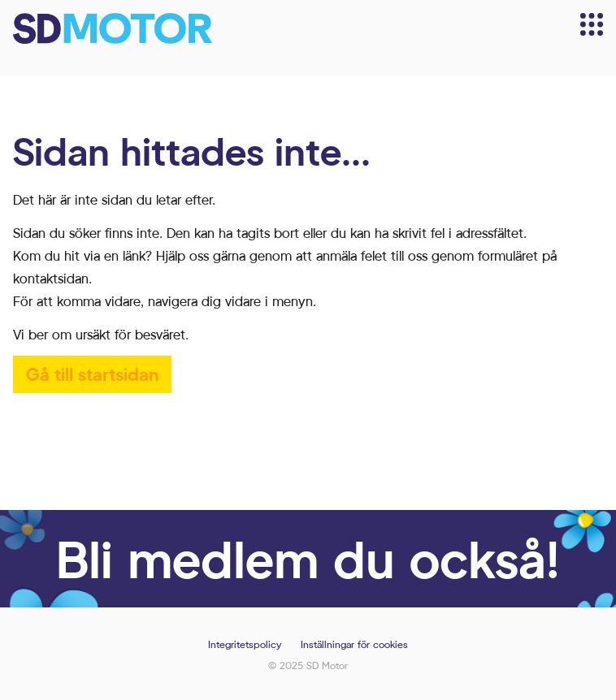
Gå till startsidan (92, 374)
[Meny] (592, 24)
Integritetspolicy (245, 644)
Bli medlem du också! (308, 558)
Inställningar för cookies (354, 644)
